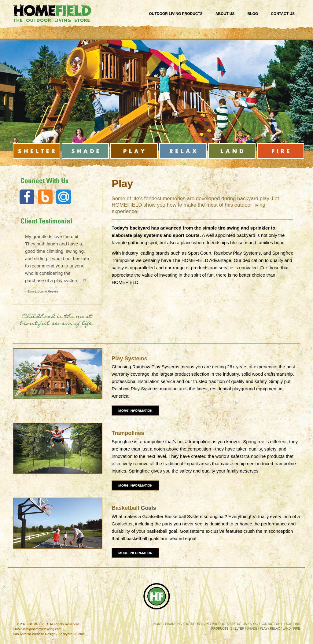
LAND (287, 629)
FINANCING (173, 624)
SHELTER (237, 629)
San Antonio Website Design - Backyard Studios (49, 634)
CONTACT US (271, 624)
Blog (253, 14)
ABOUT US (239, 624)
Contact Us (283, 14)
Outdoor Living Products (176, 14)
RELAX (275, 629)
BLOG (254, 624)
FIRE (297, 629)
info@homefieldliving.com (42, 629)
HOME (158, 624)
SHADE (252, 629)
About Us (225, 14)
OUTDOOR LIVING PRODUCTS (207, 624)
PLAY (264, 629)
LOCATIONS (291, 624)
